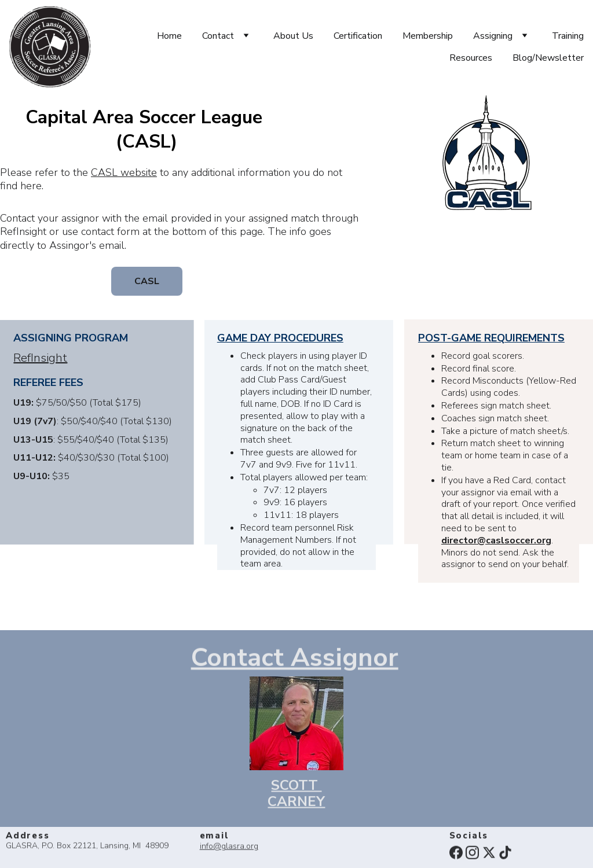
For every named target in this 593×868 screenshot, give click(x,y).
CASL (147, 281)
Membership (428, 36)
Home (169, 36)
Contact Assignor (295, 659)
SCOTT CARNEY (296, 795)
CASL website (124, 173)
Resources (471, 58)
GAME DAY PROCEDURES (280, 339)
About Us (293, 36)
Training (568, 36)
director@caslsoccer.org (496, 542)
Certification (358, 36)
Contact (218, 36)
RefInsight (40, 358)
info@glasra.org (229, 847)
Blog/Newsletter (548, 58)
